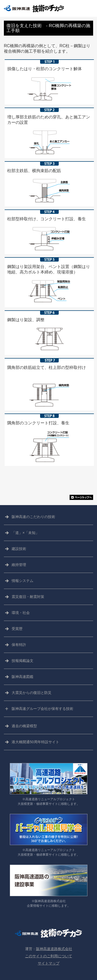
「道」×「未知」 (25, 533)
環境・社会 (21, 613)
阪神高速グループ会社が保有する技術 (42, 709)
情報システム (23, 581)
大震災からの (32, 693)
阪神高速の (33, 517)
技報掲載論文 (23, 661)
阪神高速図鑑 (23, 677)
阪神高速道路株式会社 (54, 949)
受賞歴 (17, 629)
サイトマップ (49, 963)
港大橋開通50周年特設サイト (35, 742)
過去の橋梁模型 (24, 726)
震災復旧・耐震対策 (28, 597)
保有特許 (19, 645)
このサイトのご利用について (49, 956)
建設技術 (19, 549)
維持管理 (19, 565)
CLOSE (89, 8)
